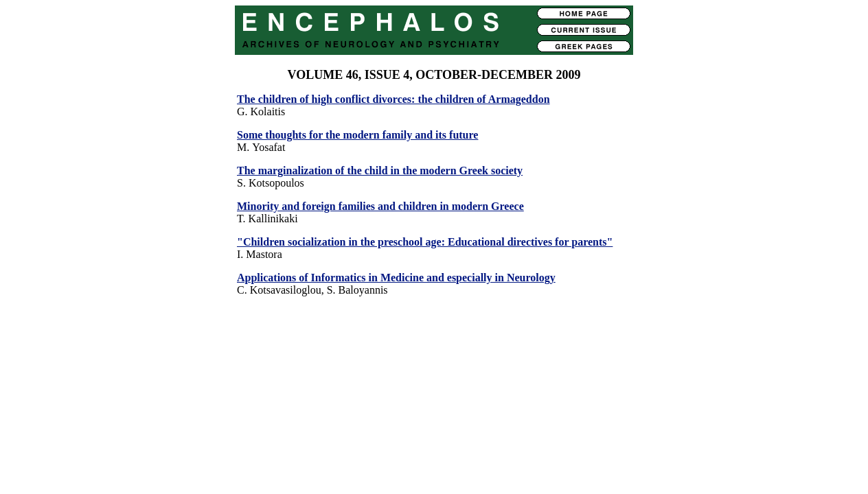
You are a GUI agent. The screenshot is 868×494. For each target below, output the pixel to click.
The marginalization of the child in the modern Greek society (380, 170)
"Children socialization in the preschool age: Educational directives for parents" (425, 242)
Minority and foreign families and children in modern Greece (380, 206)
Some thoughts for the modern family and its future (357, 135)
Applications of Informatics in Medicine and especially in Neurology (396, 278)
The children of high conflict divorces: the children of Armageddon (393, 99)
